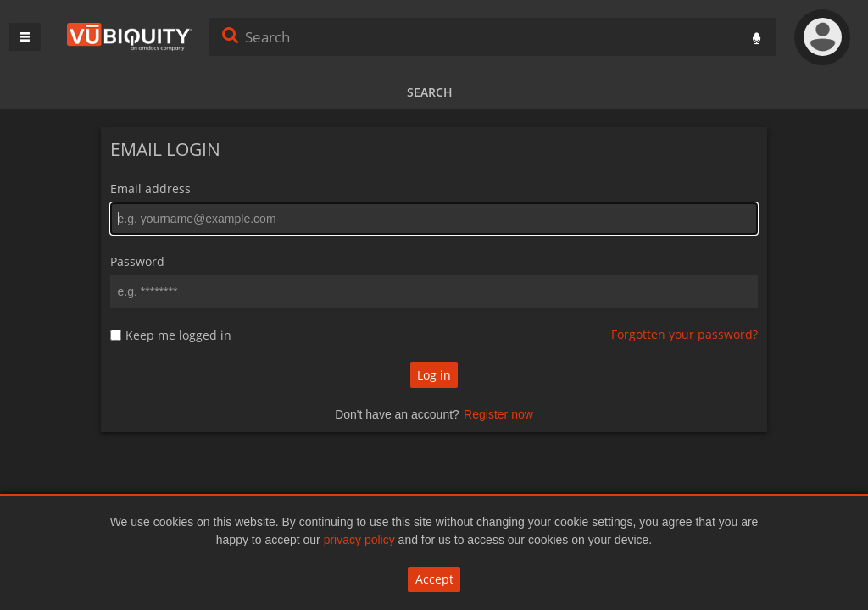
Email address (150, 189)
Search (430, 92)
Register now (498, 414)
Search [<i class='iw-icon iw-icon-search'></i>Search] (231, 34)
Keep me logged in (178, 335)
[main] (434, 288)
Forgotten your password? (684, 334)
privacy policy (359, 540)
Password (137, 261)
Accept (434, 579)
